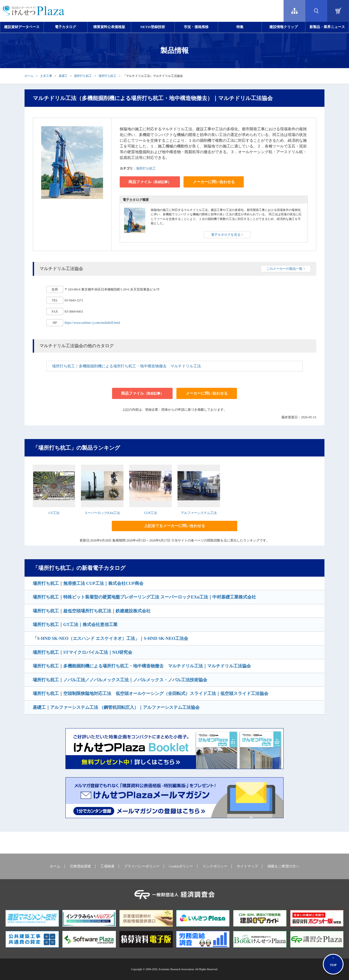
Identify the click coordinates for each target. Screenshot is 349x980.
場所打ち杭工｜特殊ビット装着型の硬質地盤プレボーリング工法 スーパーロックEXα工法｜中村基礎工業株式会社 (144, 597)
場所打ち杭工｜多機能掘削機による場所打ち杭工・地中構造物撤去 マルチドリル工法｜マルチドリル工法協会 (142, 666)
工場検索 (107, 866)
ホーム (29, 76)
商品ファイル (150, 182)
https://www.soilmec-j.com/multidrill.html (92, 323)
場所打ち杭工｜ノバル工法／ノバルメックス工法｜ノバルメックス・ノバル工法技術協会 (120, 680)
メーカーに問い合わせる (214, 182)
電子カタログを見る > (227, 235)
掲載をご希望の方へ (283, 866)
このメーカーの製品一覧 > (286, 269)
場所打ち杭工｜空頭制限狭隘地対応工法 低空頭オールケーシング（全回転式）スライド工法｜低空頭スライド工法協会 (151, 693)
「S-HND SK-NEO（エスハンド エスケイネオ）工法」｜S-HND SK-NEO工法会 (110, 638)
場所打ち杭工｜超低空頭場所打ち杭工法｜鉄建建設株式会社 (92, 611)
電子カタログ (65, 27)
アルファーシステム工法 (199, 513)
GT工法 (54, 513)
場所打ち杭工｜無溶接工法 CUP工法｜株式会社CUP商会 (88, 583)
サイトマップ (247, 866)
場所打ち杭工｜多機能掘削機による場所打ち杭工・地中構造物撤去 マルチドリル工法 (127, 366)
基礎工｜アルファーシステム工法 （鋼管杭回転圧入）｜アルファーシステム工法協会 (116, 707)
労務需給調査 (80, 866)
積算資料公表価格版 (109, 27)
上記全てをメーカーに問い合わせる (174, 526)
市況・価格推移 (196, 27)
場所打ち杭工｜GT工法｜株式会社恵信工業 (75, 624)
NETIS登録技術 (153, 27)
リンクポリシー (215, 866)
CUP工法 (150, 513)
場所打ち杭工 (83, 76)
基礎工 (63, 76)
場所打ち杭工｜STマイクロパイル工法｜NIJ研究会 (82, 652)
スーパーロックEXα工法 (102, 513)
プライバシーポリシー (142, 866)
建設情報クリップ (284, 27)
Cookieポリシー (181, 866)
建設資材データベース (22, 27)
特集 (240, 27)
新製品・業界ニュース (327, 27)
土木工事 (46, 76)
